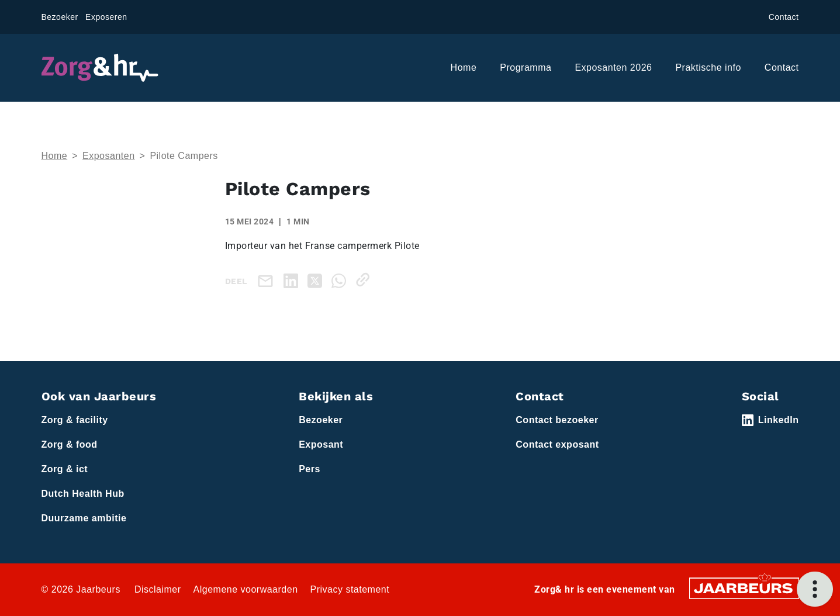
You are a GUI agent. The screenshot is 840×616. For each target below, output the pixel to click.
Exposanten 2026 (613, 68)
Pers (310, 469)
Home (464, 68)
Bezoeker (60, 17)
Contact (784, 17)
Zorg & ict (65, 469)
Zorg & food (70, 444)
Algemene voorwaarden (246, 589)
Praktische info (708, 68)
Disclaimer (158, 589)
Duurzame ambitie (84, 518)
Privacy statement (350, 589)
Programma (526, 68)
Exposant (321, 444)
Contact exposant (557, 444)
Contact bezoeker (557, 420)
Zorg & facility (75, 420)
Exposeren (106, 17)
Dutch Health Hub (83, 494)
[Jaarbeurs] (744, 588)
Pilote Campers (184, 156)
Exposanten (109, 156)
